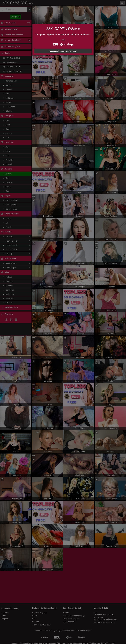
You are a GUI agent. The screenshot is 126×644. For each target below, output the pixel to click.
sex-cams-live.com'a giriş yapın (63, 51)
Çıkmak (63, 40)
